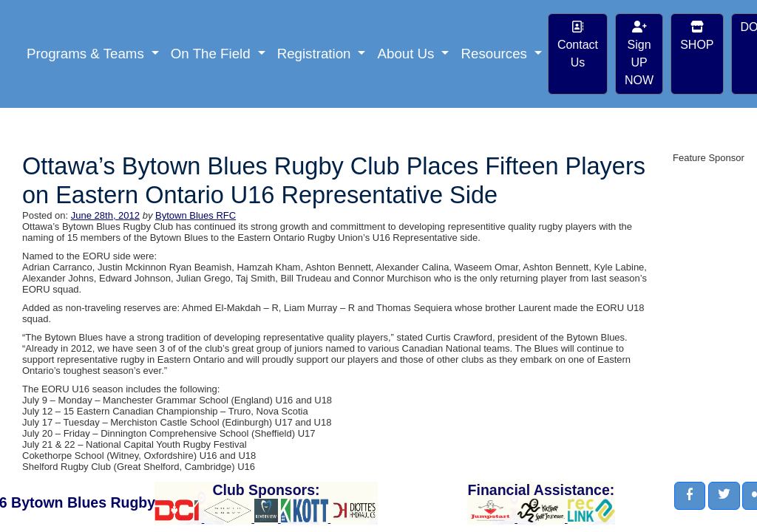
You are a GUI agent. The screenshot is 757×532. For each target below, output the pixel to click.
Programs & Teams (87, 54)
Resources (496, 54)
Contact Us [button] (578, 45)
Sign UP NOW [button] (639, 54)
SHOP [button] (697, 36)
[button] (690, 496)
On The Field (213, 54)
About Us (407, 54)
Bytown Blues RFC (196, 215)
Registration (316, 54)
